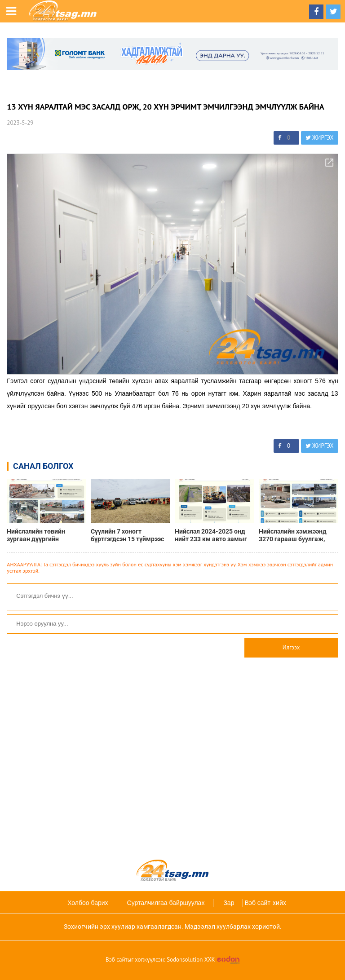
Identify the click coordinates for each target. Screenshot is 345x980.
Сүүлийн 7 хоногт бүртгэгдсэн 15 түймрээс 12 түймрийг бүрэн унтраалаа (127, 535)
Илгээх (291, 647)
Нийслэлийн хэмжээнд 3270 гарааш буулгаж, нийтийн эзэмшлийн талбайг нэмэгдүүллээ (293, 535)
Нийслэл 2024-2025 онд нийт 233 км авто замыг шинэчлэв (211, 535)
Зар (229, 903)
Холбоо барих (88, 903)
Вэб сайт (257, 903)
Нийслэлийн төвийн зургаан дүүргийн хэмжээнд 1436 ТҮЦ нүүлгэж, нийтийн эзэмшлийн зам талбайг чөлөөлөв (43, 535)
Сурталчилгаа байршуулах (166, 903)
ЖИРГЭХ (320, 138)
